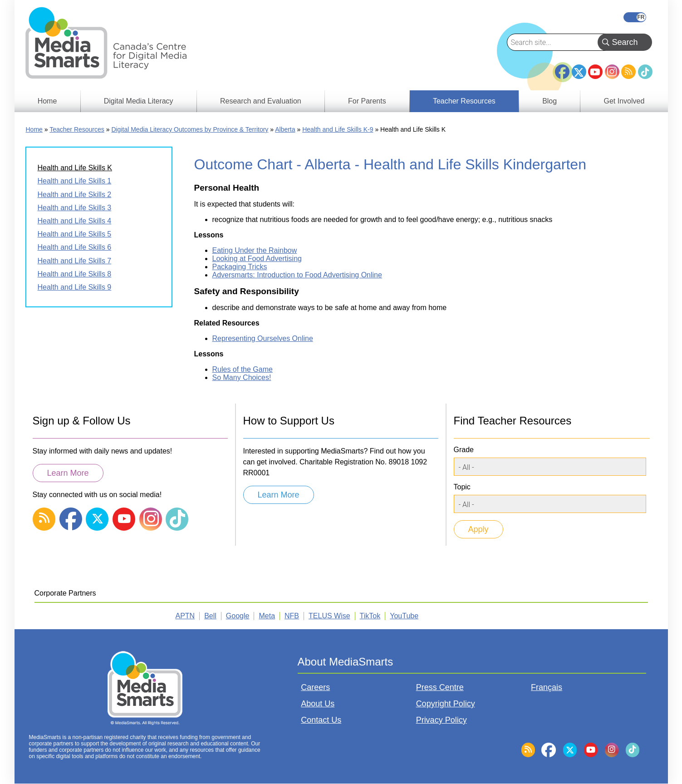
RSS (628, 72)
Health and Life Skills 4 (75, 221)
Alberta (285, 129)
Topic (462, 487)
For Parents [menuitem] (367, 101)
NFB (292, 616)
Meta (267, 616)
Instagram (612, 72)
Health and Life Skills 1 (75, 181)
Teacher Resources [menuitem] (464, 101)
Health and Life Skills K (75, 168)
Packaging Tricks (240, 267)
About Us (318, 704)
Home (34, 129)
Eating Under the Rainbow (255, 250)
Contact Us (321, 720)
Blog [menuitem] (550, 101)
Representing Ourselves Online (263, 338)
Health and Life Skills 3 (75, 208)
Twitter (579, 72)
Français (635, 17)
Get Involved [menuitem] (624, 101)
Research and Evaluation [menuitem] (261, 101)
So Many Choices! (242, 377)
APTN (185, 616)
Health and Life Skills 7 (75, 261)
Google (238, 616)
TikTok (645, 72)
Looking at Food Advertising (257, 259)
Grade (464, 450)
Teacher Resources (77, 129)
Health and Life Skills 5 (75, 234)
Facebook (562, 68)
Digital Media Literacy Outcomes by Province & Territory (190, 129)
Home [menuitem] (47, 101)
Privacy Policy (442, 720)
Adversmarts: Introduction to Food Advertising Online (297, 275)
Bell (210, 616)
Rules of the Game (243, 369)
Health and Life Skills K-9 (338, 129)
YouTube (595, 72)
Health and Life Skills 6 (75, 247)
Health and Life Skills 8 (75, 274)
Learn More (68, 473)
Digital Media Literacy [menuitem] (139, 101)
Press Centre (440, 687)
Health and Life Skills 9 (75, 287)
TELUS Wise (329, 616)
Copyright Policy (446, 704)
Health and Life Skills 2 (75, 195)
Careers (315, 687)
